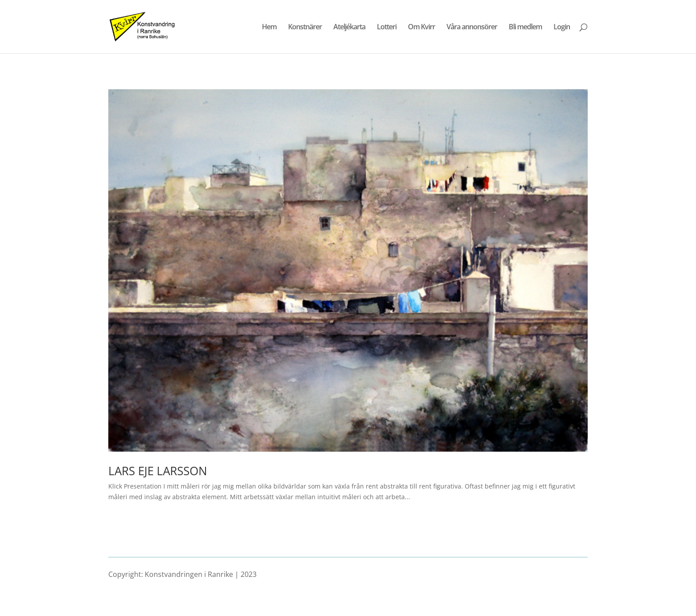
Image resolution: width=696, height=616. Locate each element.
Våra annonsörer (472, 28)
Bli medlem (525, 28)
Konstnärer (305, 28)
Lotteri (387, 28)
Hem (269, 28)
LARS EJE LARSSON (158, 471)
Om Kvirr (421, 28)
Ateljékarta (349, 28)
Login (562, 28)
